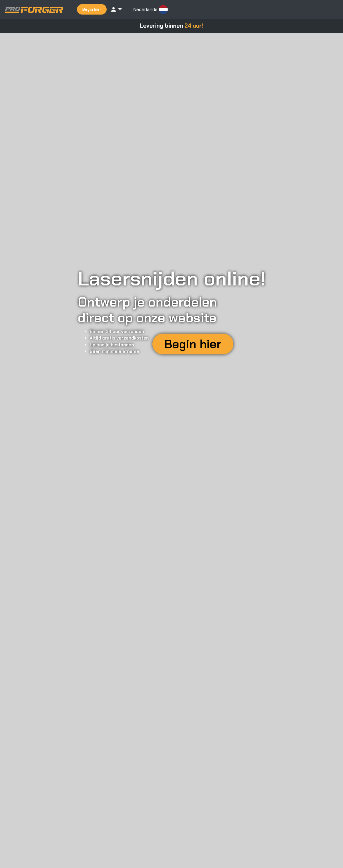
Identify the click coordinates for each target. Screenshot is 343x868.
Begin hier (92, 9)
